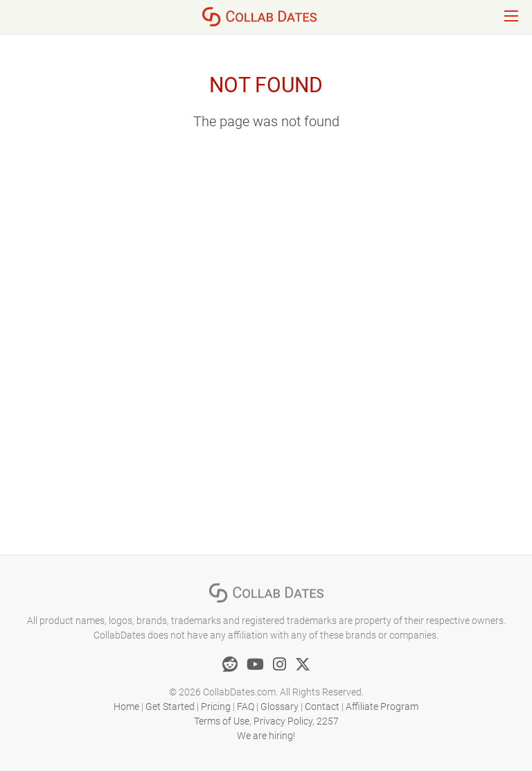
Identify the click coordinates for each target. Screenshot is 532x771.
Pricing (216, 707)
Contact (322, 707)
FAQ (246, 707)
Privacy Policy (283, 721)
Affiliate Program (382, 707)
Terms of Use (222, 721)
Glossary (280, 707)
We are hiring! (266, 736)
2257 (328, 721)
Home (126, 707)
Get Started (170, 707)
